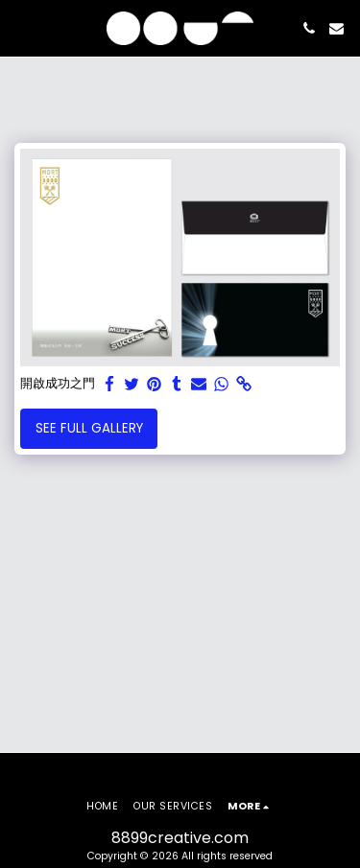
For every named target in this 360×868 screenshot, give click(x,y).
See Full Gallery (89, 428)
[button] (21, 28)
